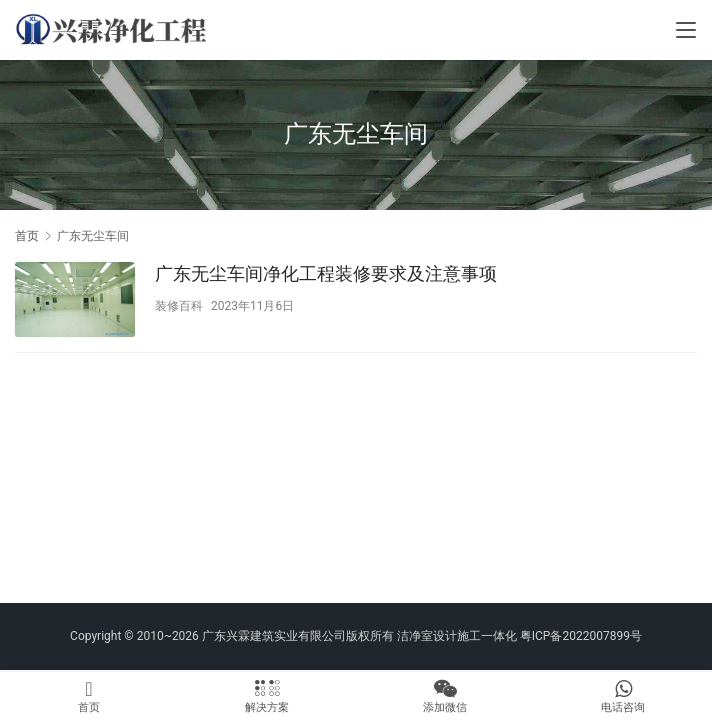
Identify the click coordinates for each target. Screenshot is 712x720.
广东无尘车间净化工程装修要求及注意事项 (326, 273)
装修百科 (179, 306)
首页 (27, 236)
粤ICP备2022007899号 (581, 636)
